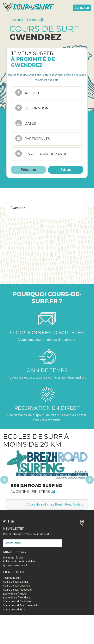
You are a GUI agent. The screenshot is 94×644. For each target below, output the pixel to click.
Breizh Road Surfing (36, 486)
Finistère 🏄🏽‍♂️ (35, 20)
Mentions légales (13, 558)
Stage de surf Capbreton (18, 601)
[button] (10, 480)
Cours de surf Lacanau (17, 586)
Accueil (18, 20)
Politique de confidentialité (19, 561)
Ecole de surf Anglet (15, 594)
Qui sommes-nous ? (15, 565)
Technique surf (12, 578)
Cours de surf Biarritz (16, 582)
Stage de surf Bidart (15, 609)
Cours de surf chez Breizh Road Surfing (55, 504)
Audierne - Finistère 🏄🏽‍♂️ (33, 492)
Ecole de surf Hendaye (17, 598)
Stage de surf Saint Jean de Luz (22, 605)
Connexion (82, 8)
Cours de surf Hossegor (17, 590)
